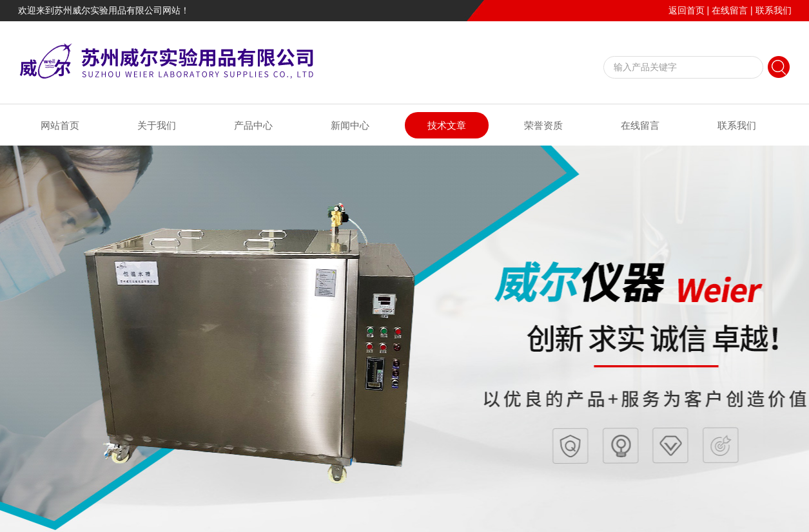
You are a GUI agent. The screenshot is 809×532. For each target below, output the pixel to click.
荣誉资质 (543, 125)
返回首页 (687, 10)
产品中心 (253, 125)
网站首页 (60, 125)
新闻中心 (350, 125)
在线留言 (730, 10)
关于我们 (157, 125)
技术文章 (447, 125)
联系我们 (774, 10)
